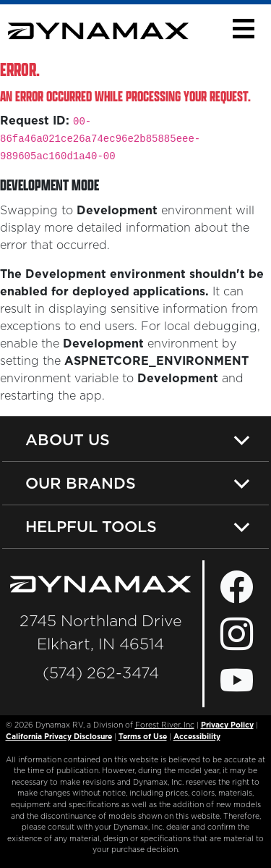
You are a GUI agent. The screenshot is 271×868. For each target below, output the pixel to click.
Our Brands (81, 483)
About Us (68, 439)
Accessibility (197, 737)
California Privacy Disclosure (59, 737)
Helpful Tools (91, 526)
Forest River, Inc (165, 725)
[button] (243, 29)
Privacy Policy (227, 725)
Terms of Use (143, 737)
